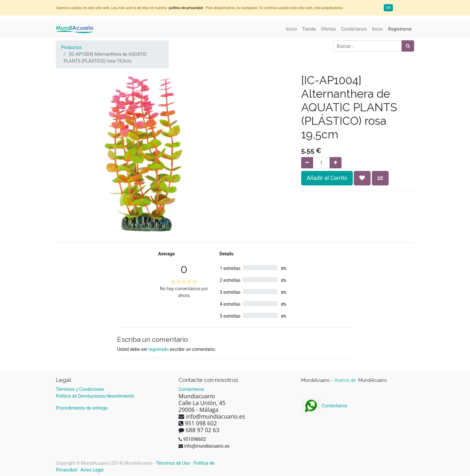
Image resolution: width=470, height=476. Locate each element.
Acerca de (346, 380)
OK (388, 8)
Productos (71, 47)
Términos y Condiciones (80, 389)
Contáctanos (324, 406)
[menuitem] (291, 29)
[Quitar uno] (307, 163)
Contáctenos (191, 389)
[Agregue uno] (336, 163)
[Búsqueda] (408, 46)
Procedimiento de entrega (82, 408)
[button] (362, 178)
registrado (159, 349)
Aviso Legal (92, 470)
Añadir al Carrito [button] (327, 178)
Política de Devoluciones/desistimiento (95, 396)
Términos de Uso (173, 463)
